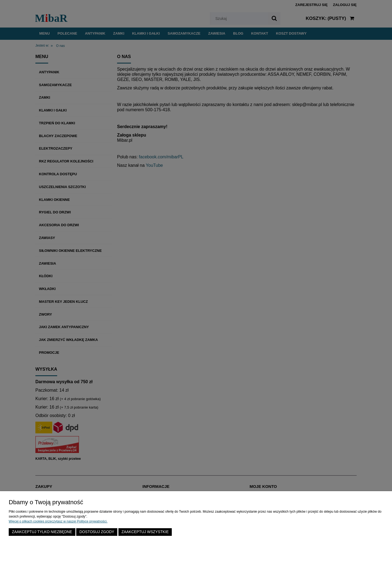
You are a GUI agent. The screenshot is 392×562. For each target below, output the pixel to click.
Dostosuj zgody (97, 532)
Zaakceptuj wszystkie (145, 532)
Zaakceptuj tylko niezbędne (42, 532)
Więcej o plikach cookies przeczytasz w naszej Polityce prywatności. (58, 521)
